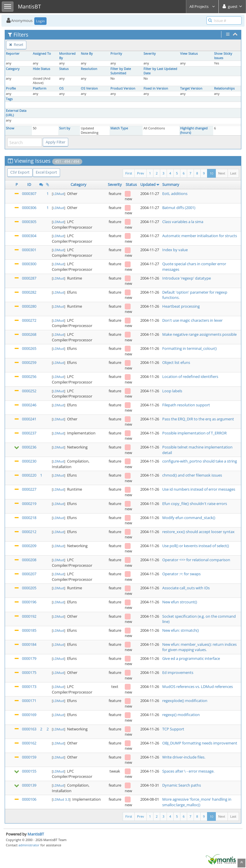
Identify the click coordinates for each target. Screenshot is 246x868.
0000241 (29, 419)
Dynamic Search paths (182, 785)
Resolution (89, 69)
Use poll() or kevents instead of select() (196, 546)
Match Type (119, 128)
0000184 (29, 644)
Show (10, 128)
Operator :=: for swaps (181, 574)
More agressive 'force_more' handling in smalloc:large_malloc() (197, 802)
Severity (150, 54)
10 (211, 173)
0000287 (29, 278)
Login (40, 21)
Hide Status (41, 69)
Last (233, 173)
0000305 (29, 222)
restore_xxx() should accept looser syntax (198, 532)
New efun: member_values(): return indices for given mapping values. (199, 647)
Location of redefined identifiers (190, 376)
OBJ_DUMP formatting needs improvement (200, 743)
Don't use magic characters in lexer (192, 320)
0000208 (29, 560)
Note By (87, 54)
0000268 (29, 334)
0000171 (29, 701)
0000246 (29, 405)
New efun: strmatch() (181, 630)
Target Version (191, 88)
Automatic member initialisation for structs (200, 236)
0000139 (29, 785)
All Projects (202, 6)
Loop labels (172, 391)
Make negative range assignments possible (199, 334)
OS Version (89, 88)
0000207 (29, 574)
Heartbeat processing (181, 306)
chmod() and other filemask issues (192, 475)
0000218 (29, 518)
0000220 (29, 475)
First (129, 173)
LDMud (59, 194)
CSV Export (20, 172)
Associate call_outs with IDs (186, 588)
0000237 (29, 433)
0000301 (29, 250)
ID (29, 184)
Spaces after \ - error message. (188, 771)
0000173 (29, 686)
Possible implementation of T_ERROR (194, 433)
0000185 (29, 630)
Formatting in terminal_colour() (189, 348)
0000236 (29, 447)
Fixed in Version (156, 88)
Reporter (13, 54)
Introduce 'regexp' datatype (187, 278)
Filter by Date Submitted (121, 71)
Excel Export (46, 172)
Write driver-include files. (184, 757)
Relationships (224, 88)
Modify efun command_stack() (189, 518)
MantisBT (36, 834)
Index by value (175, 250)
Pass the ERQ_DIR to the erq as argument (198, 419)
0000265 (29, 348)
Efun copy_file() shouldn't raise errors (195, 504)
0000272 (29, 320)
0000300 (29, 264)
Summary (171, 184)
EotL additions (175, 194)
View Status (189, 54)
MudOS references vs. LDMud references (198, 686)
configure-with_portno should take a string (200, 461)
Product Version (123, 88)
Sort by (65, 128)
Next (222, 173)
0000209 (29, 546)
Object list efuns (176, 362)
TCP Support (173, 729)
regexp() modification (181, 715)
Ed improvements (178, 672)
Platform (40, 88)
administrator (29, 845)
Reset (16, 44)
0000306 (29, 208)
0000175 (29, 672)
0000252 (29, 391)
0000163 (29, 729)
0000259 (29, 362)
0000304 (29, 236)
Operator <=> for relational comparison (196, 560)
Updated (148, 184)
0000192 (29, 616)
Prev (141, 173)
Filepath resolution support (186, 405)
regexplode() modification (185, 701)
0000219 (29, 504)
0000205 (29, 588)
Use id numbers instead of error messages (199, 489)
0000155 (29, 771)
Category (13, 69)
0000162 (29, 743)
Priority (116, 54)
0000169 (29, 715)
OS (61, 88)
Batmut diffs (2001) (179, 208)
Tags (9, 99)
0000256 (29, 376)
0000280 (29, 306)
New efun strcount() (180, 602)
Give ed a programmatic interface (191, 658)
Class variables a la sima (183, 222)
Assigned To (42, 54)
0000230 (29, 461)
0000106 (29, 799)
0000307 (29, 194)
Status (64, 69)
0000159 (29, 757)
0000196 (29, 602)
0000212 (29, 532)
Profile (11, 88)
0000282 (29, 292)
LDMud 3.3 (61, 799)
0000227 (29, 489)
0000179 (29, 658)
